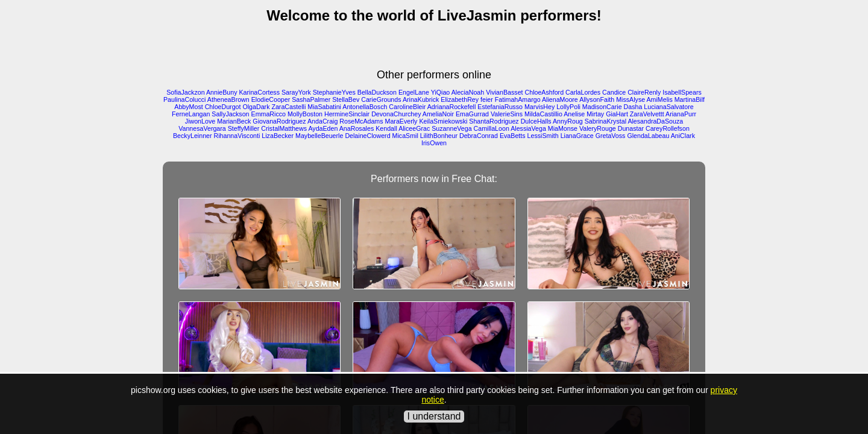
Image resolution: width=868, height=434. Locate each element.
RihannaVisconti (237, 136)
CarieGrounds (381, 99)
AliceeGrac (414, 128)
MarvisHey (539, 107)
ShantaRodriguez (494, 121)
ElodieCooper (271, 99)
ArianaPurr (681, 114)
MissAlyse (631, 99)
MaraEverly (401, 121)
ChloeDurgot (223, 107)
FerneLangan (191, 114)
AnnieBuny (222, 92)
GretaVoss (611, 136)
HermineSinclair (347, 114)
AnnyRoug (568, 121)
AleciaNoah (468, 92)
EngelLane (414, 92)
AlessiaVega (528, 128)
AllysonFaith (597, 99)
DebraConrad (479, 136)
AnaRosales (357, 128)
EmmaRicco (269, 114)
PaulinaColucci (185, 99)
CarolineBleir (407, 107)
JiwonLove (200, 121)
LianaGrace (577, 136)
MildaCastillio (543, 114)
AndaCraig (322, 121)
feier (487, 99)
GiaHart (617, 114)
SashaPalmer (311, 99)
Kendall (386, 128)
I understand (434, 416)
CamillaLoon (492, 128)
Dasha (633, 107)
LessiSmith (543, 136)
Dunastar (631, 128)
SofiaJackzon (185, 92)
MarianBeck (234, 121)
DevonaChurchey (396, 114)
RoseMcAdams (361, 121)
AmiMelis (660, 99)
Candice (614, 92)
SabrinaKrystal (605, 121)
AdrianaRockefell (452, 107)
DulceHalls (536, 121)
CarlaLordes (583, 92)
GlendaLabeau (648, 136)
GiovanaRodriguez (279, 121)
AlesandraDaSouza (655, 121)
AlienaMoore (560, 99)
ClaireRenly (644, 92)
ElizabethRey (460, 99)
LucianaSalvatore (668, 107)
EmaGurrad (472, 114)
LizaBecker (278, 136)
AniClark (683, 136)
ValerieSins (507, 114)
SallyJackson (230, 114)
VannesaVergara (202, 128)
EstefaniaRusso (500, 107)
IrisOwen (434, 143)
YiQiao (441, 92)
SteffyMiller (244, 128)
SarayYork (296, 92)
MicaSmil (405, 136)
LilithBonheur (439, 136)
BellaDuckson (377, 92)
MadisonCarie (602, 107)
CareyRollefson (668, 128)
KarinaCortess (259, 92)
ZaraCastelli (288, 107)
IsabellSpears (682, 92)
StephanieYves (334, 92)
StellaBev (346, 99)
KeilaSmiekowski (443, 121)
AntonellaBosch (365, 107)
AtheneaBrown (228, 99)
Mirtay (595, 114)
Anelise (574, 114)
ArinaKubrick (421, 99)
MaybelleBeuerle (319, 136)
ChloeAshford (545, 92)
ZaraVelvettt (647, 114)
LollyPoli (568, 107)
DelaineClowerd (367, 136)
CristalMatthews (284, 128)
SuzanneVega (451, 128)
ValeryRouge (598, 128)
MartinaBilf (690, 99)
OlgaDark (256, 107)
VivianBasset (504, 92)
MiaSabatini (324, 107)
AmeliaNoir (438, 114)
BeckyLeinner (193, 136)
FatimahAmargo (518, 99)
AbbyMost (188, 107)
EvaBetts (513, 136)
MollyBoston (305, 114)
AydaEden (323, 128)
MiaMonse (563, 128)
